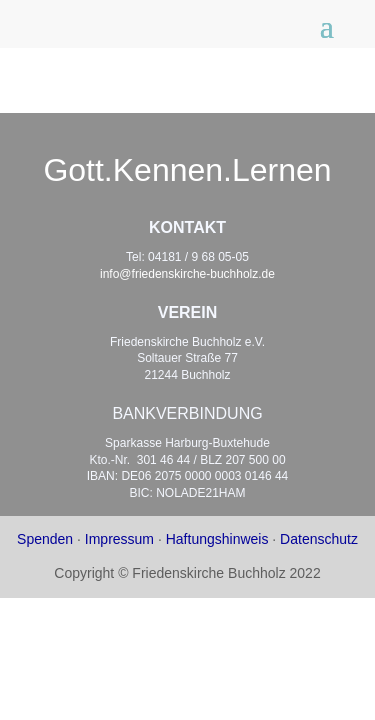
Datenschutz (319, 539)
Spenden (45, 539)
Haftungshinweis (217, 539)
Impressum (119, 539)
